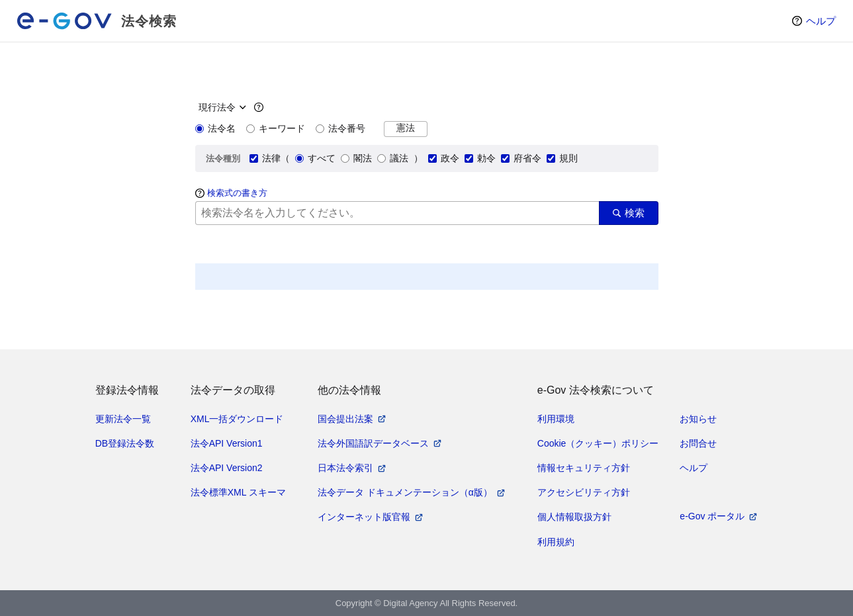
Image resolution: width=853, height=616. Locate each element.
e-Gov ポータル (712, 516)
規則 (562, 158)
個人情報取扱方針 (574, 517)
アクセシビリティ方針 (584, 492)
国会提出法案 (345, 419)
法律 (265, 158)
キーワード (276, 128)
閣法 (356, 158)
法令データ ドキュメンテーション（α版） (405, 492)
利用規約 (556, 542)
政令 (444, 158)
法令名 (215, 128)
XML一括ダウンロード (237, 419)
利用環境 (556, 419)
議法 (393, 158)
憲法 (406, 128)
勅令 (480, 158)
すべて (315, 158)
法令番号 (340, 128)
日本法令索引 (345, 468)
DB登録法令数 (125, 443)
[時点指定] (221, 107)
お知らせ (698, 419)
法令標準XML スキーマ (238, 492)
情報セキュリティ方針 (584, 468)
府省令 (521, 158)
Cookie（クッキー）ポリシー (598, 443)
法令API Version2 (227, 468)
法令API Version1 (227, 443)
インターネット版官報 (364, 517)
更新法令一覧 (123, 419)
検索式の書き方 (237, 193)
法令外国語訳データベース (373, 443)
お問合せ (698, 443)
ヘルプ (821, 21)
